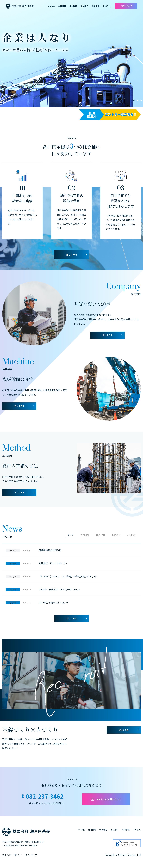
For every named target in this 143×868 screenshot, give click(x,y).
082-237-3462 (45, 796)
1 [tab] (134, 101)
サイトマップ (31, 855)
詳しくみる (72, 254)
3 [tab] (141, 101)
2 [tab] (138, 101)
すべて (71, 535)
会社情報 (62, 6)
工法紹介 (115, 830)
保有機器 (103, 830)
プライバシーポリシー (12, 855)
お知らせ (137, 830)
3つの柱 (81, 830)
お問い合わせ (126, 6)
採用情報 (96, 6)
